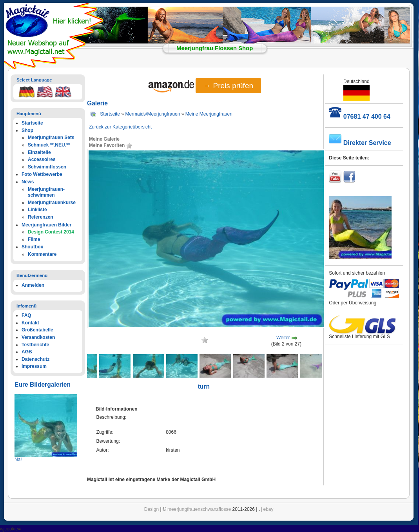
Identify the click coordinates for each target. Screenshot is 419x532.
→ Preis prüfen (228, 86)
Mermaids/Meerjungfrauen (152, 114)
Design (151, 509)
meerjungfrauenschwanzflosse (199, 509)
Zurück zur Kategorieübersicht (120, 127)
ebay (268, 509)
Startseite (110, 114)
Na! (18, 460)
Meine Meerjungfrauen (209, 114)
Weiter (283, 338)
